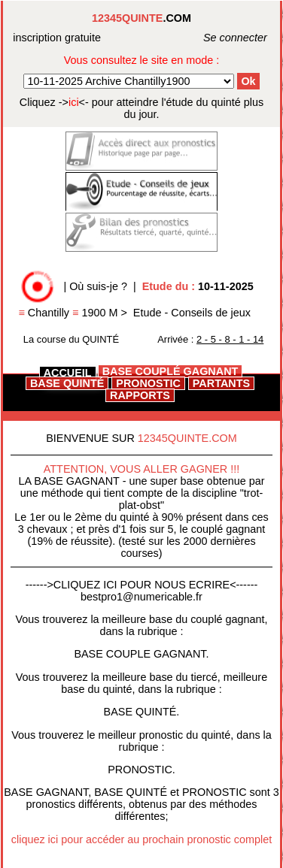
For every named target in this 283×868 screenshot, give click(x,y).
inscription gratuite (57, 38)
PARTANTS (221, 383)
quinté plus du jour (141, 108)
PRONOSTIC (148, 383)
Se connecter (219, 38)
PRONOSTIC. (141, 770)
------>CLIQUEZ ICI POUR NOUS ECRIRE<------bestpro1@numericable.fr (142, 591)
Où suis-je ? (98, 286)
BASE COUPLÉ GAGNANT (170, 371)
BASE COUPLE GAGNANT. (141, 654)
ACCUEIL (68, 373)
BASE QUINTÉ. (142, 712)
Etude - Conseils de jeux (192, 313)
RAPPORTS (140, 395)
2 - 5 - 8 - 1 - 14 (230, 339)
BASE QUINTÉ (67, 383)
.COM (141, 18)
